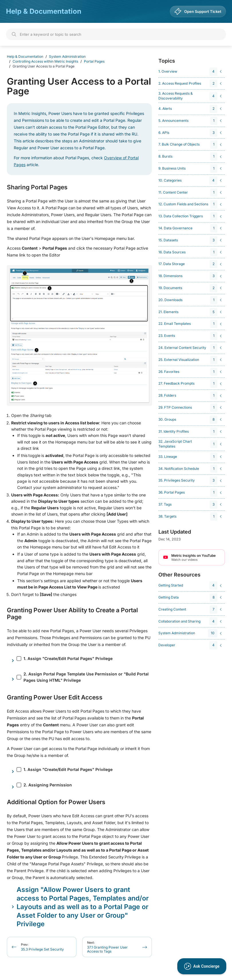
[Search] (116, 34)
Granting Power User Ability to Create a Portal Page (72, 614)
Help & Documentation (44, 11)
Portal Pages (94, 61)
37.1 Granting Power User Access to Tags (107, 947)
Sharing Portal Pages (37, 187)
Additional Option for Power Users (56, 802)
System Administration (67, 56)
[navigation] (191, 72)
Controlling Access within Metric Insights (45, 61)
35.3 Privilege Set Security (42, 947)
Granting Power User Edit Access (55, 697)
